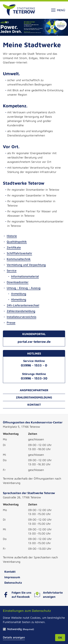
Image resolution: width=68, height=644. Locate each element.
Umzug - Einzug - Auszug (24, 288)
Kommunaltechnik (19, 259)
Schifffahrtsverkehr (19, 253)
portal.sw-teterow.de (34, 342)
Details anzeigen (14, 637)
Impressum (12, 577)
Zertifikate (14, 247)
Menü (58, 10)
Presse (11, 323)
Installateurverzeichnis (21, 317)
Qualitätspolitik (17, 242)
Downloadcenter (18, 282)
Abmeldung (19, 299)
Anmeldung (19, 294)
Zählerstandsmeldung (21, 311)
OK (60, 637)
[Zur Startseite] (19, 10)
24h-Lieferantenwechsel (23, 305)
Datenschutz (13, 583)
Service (12, 271)
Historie (12, 236)
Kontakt (34, 405)
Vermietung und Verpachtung (26, 265)
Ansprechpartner (34, 390)
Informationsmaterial (25, 276)
